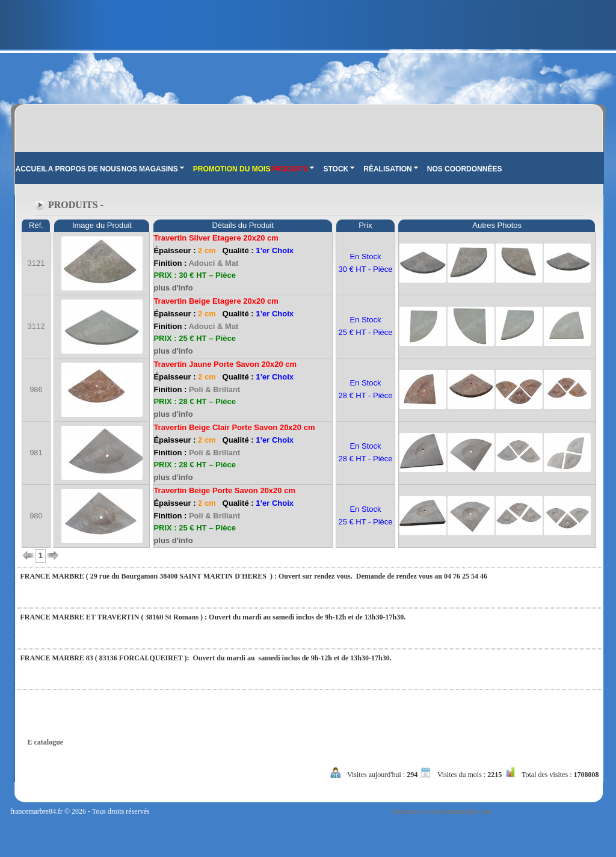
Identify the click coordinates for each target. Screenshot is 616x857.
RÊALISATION (390, 169)
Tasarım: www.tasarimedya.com (442, 811)
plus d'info (173, 288)
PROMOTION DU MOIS (232, 169)
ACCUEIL (32, 169)
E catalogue (46, 742)
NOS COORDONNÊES (465, 169)
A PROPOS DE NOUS (85, 169)
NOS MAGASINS (153, 169)
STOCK (339, 169)
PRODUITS (292, 169)
